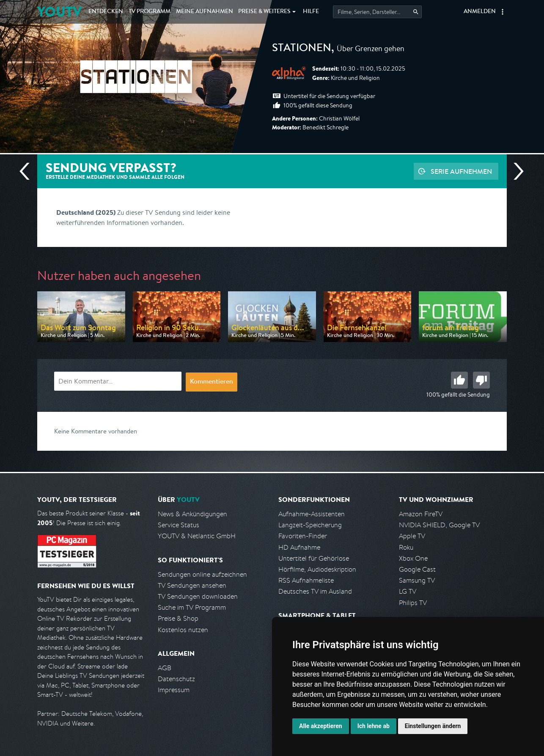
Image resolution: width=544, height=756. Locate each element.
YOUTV (59, 12)
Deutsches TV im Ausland (315, 591)
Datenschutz (176, 679)
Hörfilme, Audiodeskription (317, 569)
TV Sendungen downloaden (198, 596)
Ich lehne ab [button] (374, 726)
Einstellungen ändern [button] (433, 726)
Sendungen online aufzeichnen (202, 574)
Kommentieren (212, 382)
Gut (459, 380)
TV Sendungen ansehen (192, 585)
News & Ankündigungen (192, 514)
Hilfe (311, 12)
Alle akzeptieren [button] (321, 726)
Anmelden (480, 12)
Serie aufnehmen (461, 171)
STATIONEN (302, 49)
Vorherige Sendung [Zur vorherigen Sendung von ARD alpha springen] (28, 171)
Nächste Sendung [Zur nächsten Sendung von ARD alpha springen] (515, 171)
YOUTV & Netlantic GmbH (197, 536)
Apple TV (412, 536)
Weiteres (264, 12)
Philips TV (413, 603)
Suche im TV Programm (192, 607)
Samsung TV (417, 580)
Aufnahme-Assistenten (312, 514)
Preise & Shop (178, 618)
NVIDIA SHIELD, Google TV (439, 525)
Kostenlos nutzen (183, 630)
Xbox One (413, 558)
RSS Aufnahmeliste (306, 580)
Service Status (179, 525)
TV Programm (150, 12)
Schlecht (481, 380)
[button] (503, 12)
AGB (165, 668)
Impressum (174, 690)
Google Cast (417, 569)
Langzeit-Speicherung (310, 525)
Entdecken (106, 12)
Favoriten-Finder (303, 536)
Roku (406, 547)
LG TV (408, 591)
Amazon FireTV (421, 514)
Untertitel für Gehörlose (314, 558)
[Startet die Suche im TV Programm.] (377, 12)
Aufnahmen (205, 12)
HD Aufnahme (299, 547)
